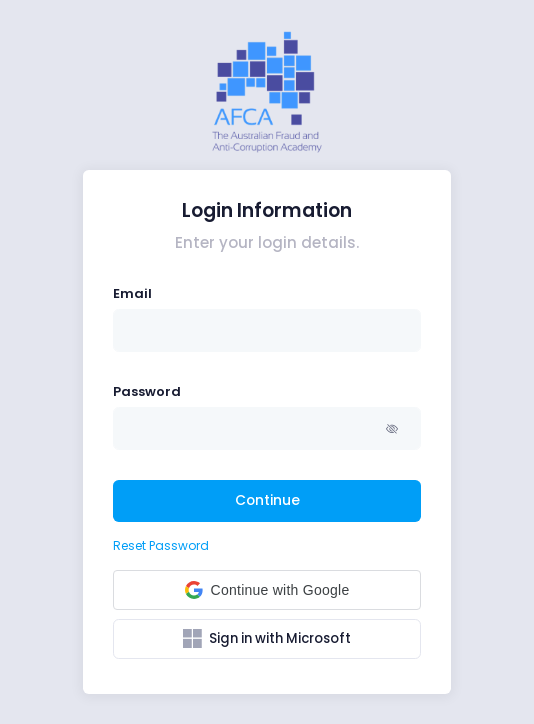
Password (147, 391)
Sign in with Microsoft (267, 639)
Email (132, 293)
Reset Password (161, 545)
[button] (394, 428)
